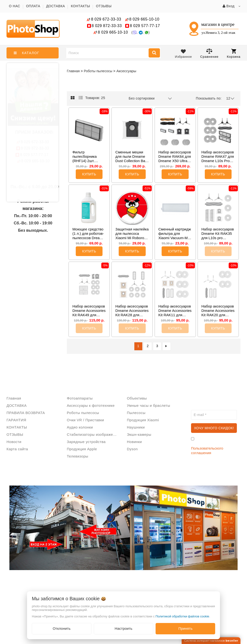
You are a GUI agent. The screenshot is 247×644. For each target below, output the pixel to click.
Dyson (132, 449)
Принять (185, 628)
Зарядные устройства (86, 442)
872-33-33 (107, 26)
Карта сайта (17, 449)
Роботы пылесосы (83, 413)
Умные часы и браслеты (148, 405)
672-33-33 (106, 19)
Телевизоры (78, 456)
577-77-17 (145, 26)
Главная (73, 71)
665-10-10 (145, 19)
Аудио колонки (80, 427)
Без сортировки (151, 99)
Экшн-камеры (139, 434)
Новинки (134, 442)
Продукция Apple (82, 449)
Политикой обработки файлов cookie (182, 616)
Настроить (123, 628)
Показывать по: (209, 98)
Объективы (137, 398)
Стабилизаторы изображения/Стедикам (93, 434)
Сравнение (209, 53)
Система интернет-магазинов (211, 641)
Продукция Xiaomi (143, 420)
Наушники (136, 427)
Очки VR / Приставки (85, 420)
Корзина (234, 54)
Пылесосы (136, 413)
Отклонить (62, 628)
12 (230, 99)
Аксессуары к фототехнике (91, 405)
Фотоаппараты (80, 398)
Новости (14, 442)
